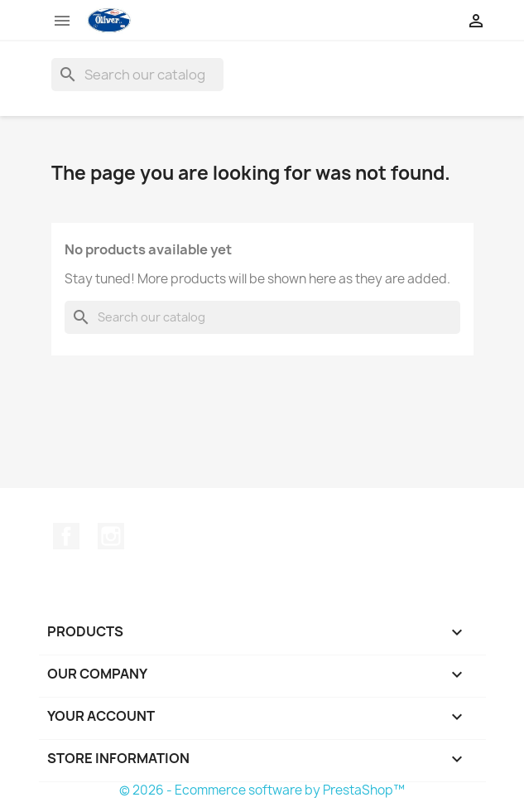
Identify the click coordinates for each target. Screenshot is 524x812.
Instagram (111, 536)
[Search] (137, 75)
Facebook (66, 536)
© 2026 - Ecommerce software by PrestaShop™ (262, 790)
